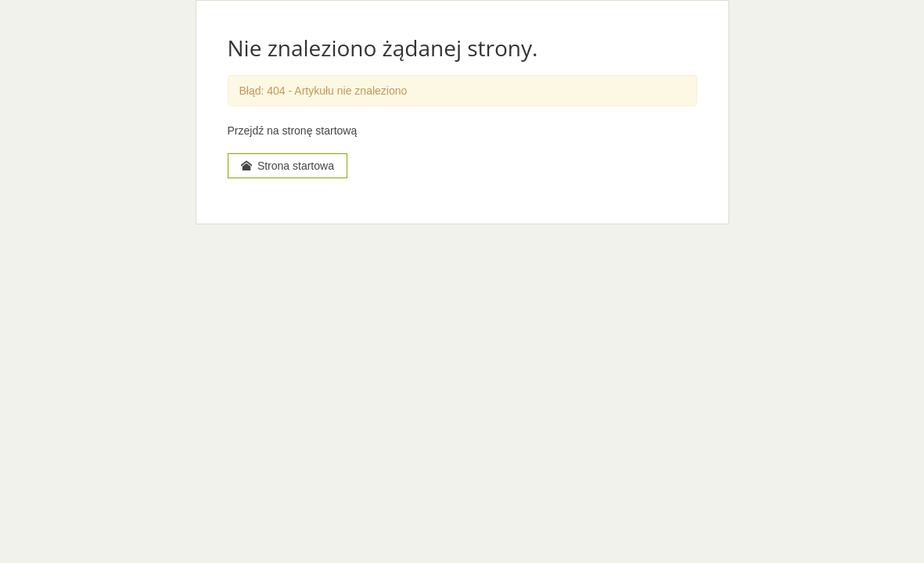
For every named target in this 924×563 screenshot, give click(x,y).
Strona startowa (288, 166)
